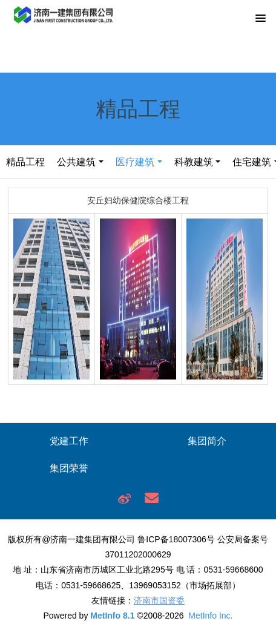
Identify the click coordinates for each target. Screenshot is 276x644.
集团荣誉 (69, 468)
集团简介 (207, 441)
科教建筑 (194, 162)
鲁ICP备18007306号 (176, 539)
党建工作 (69, 441)
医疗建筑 (135, 162)
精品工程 (25, 162)
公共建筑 (76, 162)
